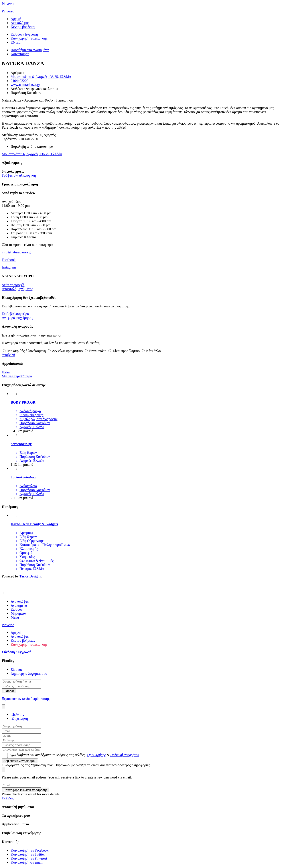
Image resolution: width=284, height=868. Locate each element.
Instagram (9, 267)
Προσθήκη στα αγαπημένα (30, 50)
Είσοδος (17, 670)
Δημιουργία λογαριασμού (29, 674)
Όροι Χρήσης (96, 755)
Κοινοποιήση (20, 54)
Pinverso (8, 4)
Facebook (9, 260)
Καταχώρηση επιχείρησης (29, 644)
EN (13, 42)
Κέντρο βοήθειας (23, 27)
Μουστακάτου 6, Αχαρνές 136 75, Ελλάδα (41, 77)
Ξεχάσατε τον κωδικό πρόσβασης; (26, 699)
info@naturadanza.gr (17, 252)
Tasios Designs (30, 576)
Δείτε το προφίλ (13, 285)
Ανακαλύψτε (20, 23)
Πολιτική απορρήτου (125, 755)
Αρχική (16, 19)
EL (18, 42)
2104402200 (20, 81)
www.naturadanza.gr (25, 85)
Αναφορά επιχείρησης (17, 318)
